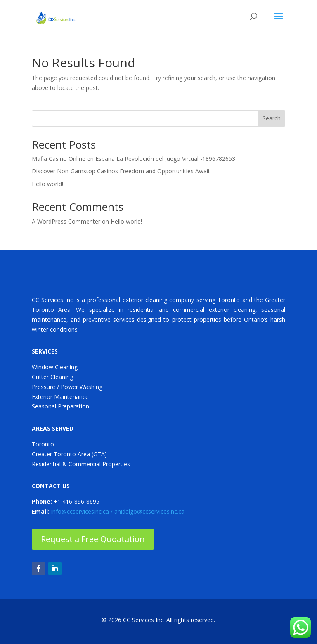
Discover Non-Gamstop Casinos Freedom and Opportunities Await (121, 171)
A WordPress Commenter (66, 221)
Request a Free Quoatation (93, 539)
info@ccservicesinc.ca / (83, 511)
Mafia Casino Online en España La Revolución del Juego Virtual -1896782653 (134, 159)
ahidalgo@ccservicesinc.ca (149, 511)
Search (272, 118)
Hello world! (47, 184)
